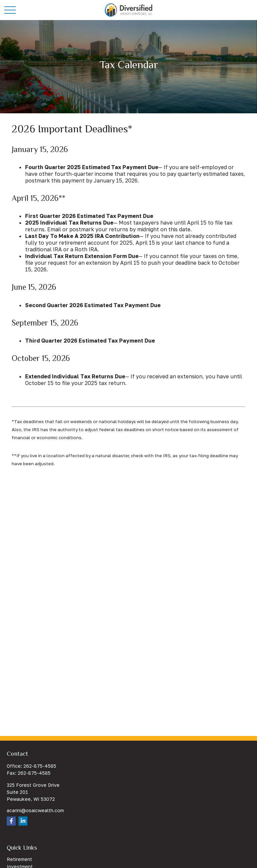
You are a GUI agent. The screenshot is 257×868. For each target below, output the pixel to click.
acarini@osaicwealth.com (35, 810)
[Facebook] (11, 821)
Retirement (19, 859)
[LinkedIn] (23, 821)
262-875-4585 (40, 766)
